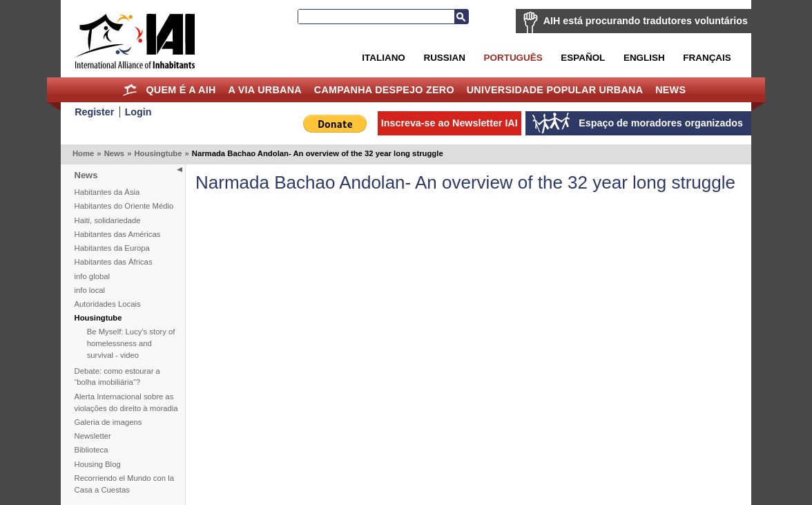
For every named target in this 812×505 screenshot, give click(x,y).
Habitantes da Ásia (107, 192)
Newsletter (93, 436)
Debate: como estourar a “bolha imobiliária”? (117, 377)
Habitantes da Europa (112, 248)
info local (90, 290)
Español (583, 58)
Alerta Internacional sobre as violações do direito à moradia (126, 402)
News (670, 90)
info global (93, 276)
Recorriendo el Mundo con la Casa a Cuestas (124, 484)
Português (513, 58)
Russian (444, 58)
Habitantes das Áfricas (114, 262)
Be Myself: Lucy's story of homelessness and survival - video (131, 343)
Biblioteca (91, 450)
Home (130, 90)
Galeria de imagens (108, 422)
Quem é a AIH (181, 90)
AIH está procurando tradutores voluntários (646, 21)
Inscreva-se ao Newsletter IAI (449, 123)
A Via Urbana (264, 90)
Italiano (383, 58)
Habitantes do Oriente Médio (124, 206)
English (644, 58)
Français (707, 58)
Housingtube (158, 153)
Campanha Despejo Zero (384, 90)
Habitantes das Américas (118, 234)
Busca (461, 17)
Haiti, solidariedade (108, 220)
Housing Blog (98, 464)
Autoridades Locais (108, 304)
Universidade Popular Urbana (555, 90)
